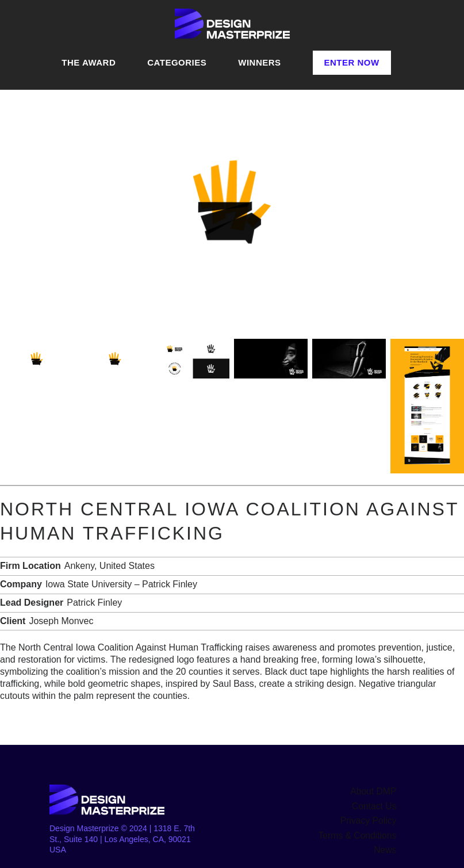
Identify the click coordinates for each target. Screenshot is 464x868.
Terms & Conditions (361, 831)
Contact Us (376, 805)
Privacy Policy (371, 818)
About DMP (376, 791)
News (386, 844)
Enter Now (352, 62)
